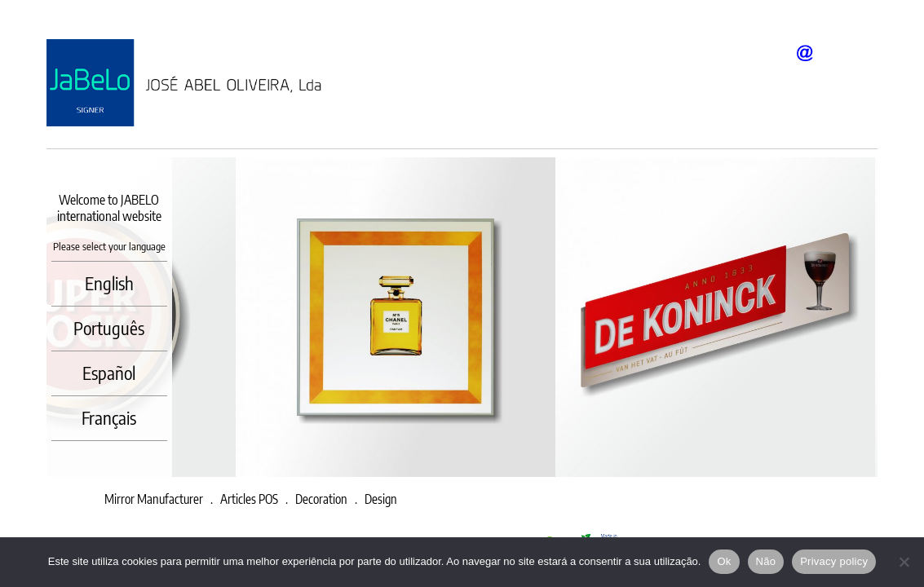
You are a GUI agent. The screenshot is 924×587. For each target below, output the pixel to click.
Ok (724, 561)
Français (109, 417)
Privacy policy (834, 561)
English (109, 283)
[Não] (904, 562)
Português (109, 328)
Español (109, 373)
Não (766, 561)
